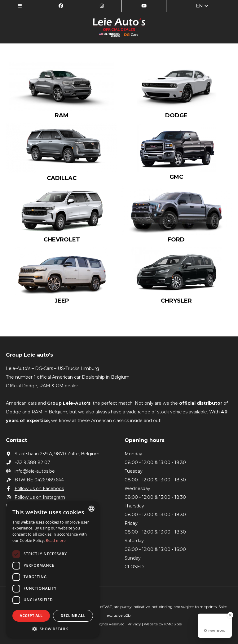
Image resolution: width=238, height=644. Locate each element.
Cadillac (62, 178)
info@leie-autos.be (30, 471)
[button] (53, 629)
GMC (176, 177)
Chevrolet (62, 240)
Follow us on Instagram (35, 497)
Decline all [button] (73, 616)
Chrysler (176, 301)
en (202, 6)
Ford (176, 240)
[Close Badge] (230, 615)
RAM (62, 115)
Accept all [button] (31, 616)
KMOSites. (173, 624)
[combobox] (91, 509)
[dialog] (53, 569)
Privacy (134, 624)
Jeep (62, 301)
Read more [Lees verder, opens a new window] (56, 540)
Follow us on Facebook (35, 489)
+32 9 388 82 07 (28, 462)
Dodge (176, 115)
